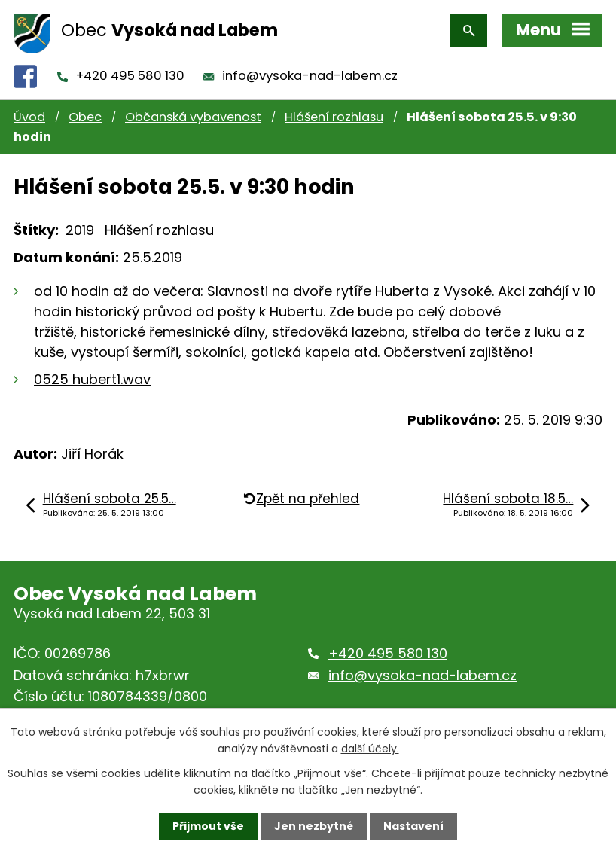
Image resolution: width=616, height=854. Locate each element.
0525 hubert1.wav (92, 379)
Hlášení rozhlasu (334, 117)
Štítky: (36, 230)
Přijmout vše (208, 826)
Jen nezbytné (314, 826)
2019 (80, 230)
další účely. (370, 749)
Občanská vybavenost (193, 117)
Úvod (29, 117)
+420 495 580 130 (130, 76)
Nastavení (413, 826)
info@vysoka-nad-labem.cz (310, 76)
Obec (85, 117)
